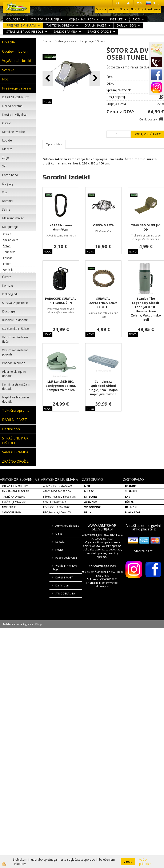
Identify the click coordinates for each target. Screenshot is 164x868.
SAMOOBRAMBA (65, 31)
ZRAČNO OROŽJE (99, 31)
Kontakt (113, 9)
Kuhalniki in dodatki (15, 320)
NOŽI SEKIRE (9, 507)
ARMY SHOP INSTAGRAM (58, 486)
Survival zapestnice (15, 303)
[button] (95, 78)
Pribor (7, 264)
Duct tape (9, 311)
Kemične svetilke (13, 132)
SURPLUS (131, 491)
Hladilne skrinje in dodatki (14, 374)
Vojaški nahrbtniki (84, 19)
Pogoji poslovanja (149, 9)
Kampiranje (10, 227)
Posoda (8, 258)
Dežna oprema (12, 106)
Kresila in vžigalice (14, 114)
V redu (128, 862)
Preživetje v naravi (21, 25)
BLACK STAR (133, 512)
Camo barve (10, 175)
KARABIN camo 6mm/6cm (61, 227)
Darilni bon (126, 25)
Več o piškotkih (145, 862)
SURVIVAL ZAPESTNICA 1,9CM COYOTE (103, 303)
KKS (127, 497)
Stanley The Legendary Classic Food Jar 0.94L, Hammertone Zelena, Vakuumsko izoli (146, 309)
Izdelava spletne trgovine (18, 624)
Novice (124, 9)
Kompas (8, 285)
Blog (133, 9)
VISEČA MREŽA (103, 225)
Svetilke (116, 19)
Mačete (7, 149)
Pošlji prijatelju (117, 97)
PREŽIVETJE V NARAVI (14, 502)
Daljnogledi (10, 294)
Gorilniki (8, 270)
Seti (5, 166)
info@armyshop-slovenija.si (60, 497)
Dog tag (8, 184)
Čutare (7, 277)
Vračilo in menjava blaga (64, 568)
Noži (136, 19)
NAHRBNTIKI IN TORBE (15, 491)
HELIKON (131, 507)
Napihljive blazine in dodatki (15, 399)
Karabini (8, 201)
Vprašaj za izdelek (119, 90)
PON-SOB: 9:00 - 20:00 (57, 507)
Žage (5, 158)
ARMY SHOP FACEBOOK (57, 491)
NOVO (47, 102)
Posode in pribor (13, 363)
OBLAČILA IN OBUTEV (15, 486)
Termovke (9, 252)
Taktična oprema (60, 25)
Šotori (7, 246)
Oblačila (13, 19)
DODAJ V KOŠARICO (147, 134)
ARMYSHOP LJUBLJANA (59, 479)
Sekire (6, 209)
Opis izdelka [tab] (54, 144)
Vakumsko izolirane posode (15, 352)
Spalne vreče (11, 240)
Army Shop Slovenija (67, 526)
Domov (47, 41)
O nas (99, 9)
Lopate (7, 140)
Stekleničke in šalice (15, 329)
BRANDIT (131, 486)
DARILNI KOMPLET (15, 97)
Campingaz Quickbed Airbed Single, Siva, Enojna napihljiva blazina (103, 388)
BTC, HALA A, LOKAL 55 (57, 512)
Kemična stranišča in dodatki (16, 387)
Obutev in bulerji (45, 19)
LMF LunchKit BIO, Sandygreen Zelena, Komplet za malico (61, 386)
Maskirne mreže (13, 218)
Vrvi (5, 192)
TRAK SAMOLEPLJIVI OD (146, 227)
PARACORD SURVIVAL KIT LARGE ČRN (61, 301)
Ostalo (7, 123)
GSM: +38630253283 (55, 502)
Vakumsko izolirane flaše (15, 339)
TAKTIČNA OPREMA (13, 497)
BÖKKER (130, 502)
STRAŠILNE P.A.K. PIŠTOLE (25, 31)
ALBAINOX (91, 502)
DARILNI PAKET (95, 25)
